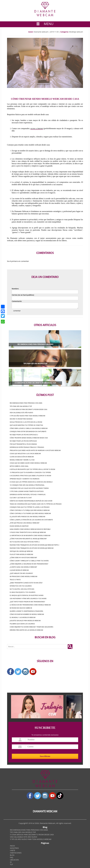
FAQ (12, 857)
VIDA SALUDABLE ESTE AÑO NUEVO (21, 413)
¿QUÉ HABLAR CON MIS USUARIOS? (21, 573)
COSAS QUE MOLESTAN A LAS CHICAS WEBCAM (25, 454)
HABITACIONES (16, 853)
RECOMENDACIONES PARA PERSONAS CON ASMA (26, 403)
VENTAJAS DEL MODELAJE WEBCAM (21, 551)
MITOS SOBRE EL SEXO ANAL (19, 466)
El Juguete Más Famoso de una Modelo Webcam (27, 517)
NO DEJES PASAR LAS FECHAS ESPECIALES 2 (24, 435)
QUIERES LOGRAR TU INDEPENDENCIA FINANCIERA (26, 611)
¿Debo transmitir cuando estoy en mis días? (26, 583)
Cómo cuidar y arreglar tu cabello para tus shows (29, 561)
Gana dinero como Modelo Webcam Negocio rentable (30, 529)
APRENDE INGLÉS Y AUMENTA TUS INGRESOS (25, 479)
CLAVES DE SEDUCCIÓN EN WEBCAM (22, 457)
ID (11, 862)
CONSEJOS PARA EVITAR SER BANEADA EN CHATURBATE (28, 431)
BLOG (12, 855)
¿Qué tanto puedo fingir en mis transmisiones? (27, 602)
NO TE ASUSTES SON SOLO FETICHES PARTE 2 (25, 542)
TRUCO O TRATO (15, 580)
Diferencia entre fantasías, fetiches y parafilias (28, 495)
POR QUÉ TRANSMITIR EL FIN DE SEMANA (23, 444)
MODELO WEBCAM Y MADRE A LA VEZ (22, 460)
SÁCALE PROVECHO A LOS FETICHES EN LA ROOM (26, 422)
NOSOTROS (14, 848)
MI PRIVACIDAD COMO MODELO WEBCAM (23, 576)
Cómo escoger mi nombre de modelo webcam (27, 614)
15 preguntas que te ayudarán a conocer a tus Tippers (30, 472)
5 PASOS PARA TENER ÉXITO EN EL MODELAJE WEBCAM (28, 532)
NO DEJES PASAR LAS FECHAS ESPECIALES (23, 441)
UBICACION (14, 860)
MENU (45, 24)
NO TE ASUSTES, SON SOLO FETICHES (22, 589)
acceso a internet (37, 128)
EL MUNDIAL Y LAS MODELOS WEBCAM (23, 617)
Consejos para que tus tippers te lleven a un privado (30, 507)
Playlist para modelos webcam (21, 554)
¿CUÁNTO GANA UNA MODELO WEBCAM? (23, 567)
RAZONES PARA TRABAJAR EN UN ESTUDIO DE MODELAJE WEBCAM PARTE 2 (34, 545)
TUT (11, 864)
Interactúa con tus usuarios (21, 586)
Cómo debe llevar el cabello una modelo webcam (29, 428)
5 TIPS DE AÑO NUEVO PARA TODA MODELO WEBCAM (27, 416)
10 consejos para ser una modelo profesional (27, 485)
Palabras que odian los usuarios (22, 624)
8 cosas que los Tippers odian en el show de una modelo (31, 482)
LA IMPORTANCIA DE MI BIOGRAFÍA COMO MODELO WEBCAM (30, 535)
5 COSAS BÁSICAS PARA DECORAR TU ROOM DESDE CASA (28, 409)
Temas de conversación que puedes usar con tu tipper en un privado (36, 504)
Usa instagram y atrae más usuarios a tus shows (28, 599)
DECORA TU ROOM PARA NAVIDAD (21, 419)
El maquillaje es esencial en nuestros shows (27, 595)
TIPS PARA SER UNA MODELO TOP (21, 406)
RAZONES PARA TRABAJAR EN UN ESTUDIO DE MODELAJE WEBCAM (32, 548)
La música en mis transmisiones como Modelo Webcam (30, 605)
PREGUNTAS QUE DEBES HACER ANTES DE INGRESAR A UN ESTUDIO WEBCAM (35, 450)
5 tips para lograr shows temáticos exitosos (27, 491)
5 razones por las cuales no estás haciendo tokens (29, 488)
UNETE (13, 850)
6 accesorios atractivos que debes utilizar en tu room (30, 476)
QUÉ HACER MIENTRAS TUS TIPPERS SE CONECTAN (26, 425)
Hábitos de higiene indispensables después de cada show (31, 501)
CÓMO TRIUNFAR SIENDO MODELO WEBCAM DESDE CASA (29, 438)
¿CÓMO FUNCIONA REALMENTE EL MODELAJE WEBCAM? (28, 539)
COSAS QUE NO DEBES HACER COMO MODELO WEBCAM (28, 463)
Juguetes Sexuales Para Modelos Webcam (25, 621)
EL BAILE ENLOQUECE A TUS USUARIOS (22, 592)
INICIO (12, 846)
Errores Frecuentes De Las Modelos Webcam (26, 630)
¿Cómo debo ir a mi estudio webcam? (23, 558)
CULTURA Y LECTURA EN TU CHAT (21, 498)
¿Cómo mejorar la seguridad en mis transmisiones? (29, 564)
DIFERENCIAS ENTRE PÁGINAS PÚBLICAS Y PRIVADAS (27, 447)
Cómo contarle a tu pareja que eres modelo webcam (30, 510)
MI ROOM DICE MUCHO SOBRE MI (21, 608)
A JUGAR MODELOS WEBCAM (19, 570)
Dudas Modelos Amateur (19, 526)
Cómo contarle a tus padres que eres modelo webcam (30, 513)
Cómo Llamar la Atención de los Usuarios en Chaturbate (31, 520)
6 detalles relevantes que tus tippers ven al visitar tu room (32, 469)
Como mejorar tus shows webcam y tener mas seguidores (31, 627)
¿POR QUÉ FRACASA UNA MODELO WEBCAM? (25, 523)
